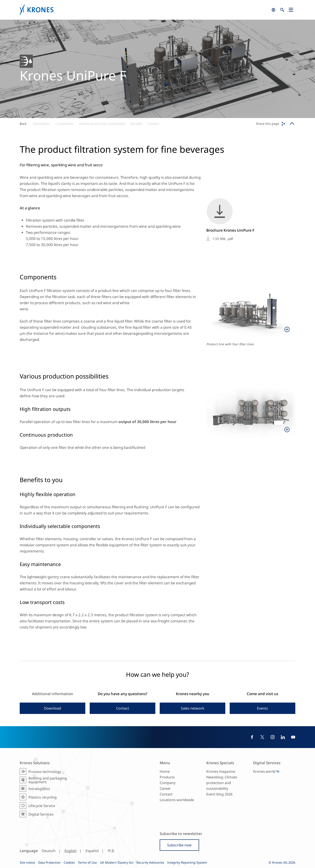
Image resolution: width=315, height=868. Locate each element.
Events (262, 708)
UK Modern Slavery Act (117, 862)
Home (165, 771)
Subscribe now (179, 845)
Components (64, 124)
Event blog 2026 (219, 794)
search (273, 10)
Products (167, 777)
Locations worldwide (177, 800)
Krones (144, 10)
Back (23, 124)
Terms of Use (87, 862)
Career (165, 788)
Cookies (69, 862)
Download (52, 708)
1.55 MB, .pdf (223, 239)
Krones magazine (221, 771)
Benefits (136, 124)
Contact (153, 124)
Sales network (193, 708)
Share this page (268, 124)
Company (168, 783)
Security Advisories (150, 862)
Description (41, 124)
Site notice (27, 862)
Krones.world (264, 771)
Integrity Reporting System (187, 862)
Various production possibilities (102, 124)
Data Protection (49, 862)
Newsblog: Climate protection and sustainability (222, 783)
